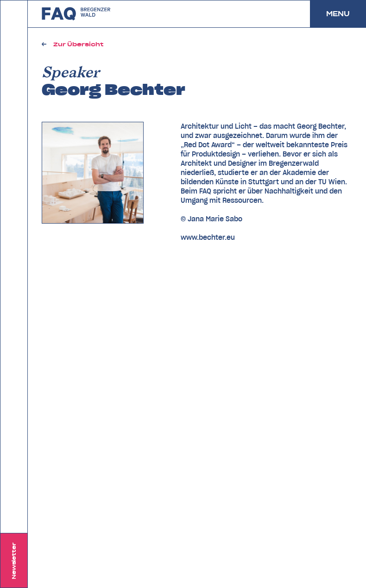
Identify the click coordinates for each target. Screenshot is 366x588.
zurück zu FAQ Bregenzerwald (76, 14)
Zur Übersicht (78, 44)
